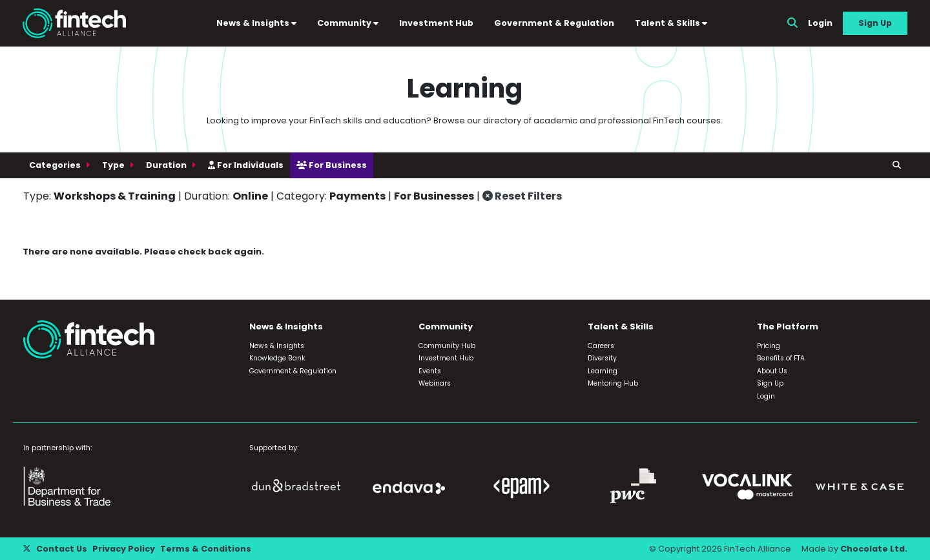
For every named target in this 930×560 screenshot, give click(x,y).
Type (114, 165)
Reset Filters (522, 196)
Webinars (435, 383)
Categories (56, 165)
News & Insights (256, 23)
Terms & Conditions (206, 549)
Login (820, 23)
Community (348, 23)
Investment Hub (436, 23)
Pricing (769, 346)
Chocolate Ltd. (874, 549)
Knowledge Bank (277, 358)
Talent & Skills (671, 23)
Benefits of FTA (781, 358)
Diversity (602, 358)
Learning (603, 371)
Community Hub (447, 346)
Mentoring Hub (613, 383)
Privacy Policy (124, 549)
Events (430, 371)
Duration (167, 165)
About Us (772, 371)
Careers (601, 346)
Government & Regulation (554, 23)
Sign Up (875, 23)
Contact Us (62, 549)
